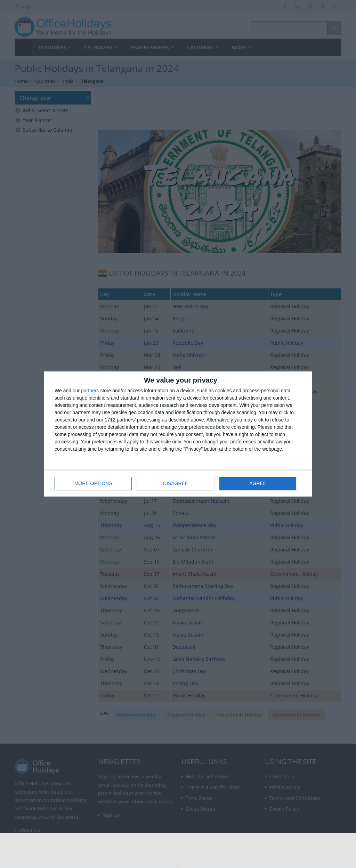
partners (90, 391)
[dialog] (178, 434)
